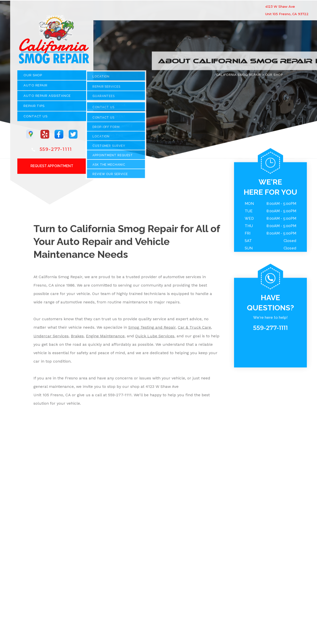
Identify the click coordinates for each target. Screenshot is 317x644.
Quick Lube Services (155, 338)
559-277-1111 (56, 151)
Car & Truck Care (194, 329)
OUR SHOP (33, 77)
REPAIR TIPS (34, 108)
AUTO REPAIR (36, 87)
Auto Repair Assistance (47, 97)
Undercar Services (51, 338)
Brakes (77, 338)
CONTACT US (36, 118)
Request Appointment (52, 168)
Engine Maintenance (105, 338)
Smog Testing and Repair (152, 329)
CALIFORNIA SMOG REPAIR (238, 76)
